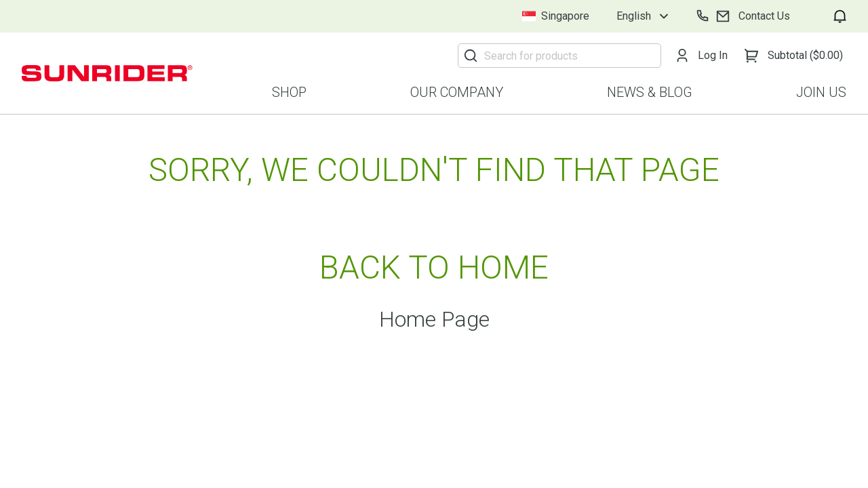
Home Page (434, 319)
